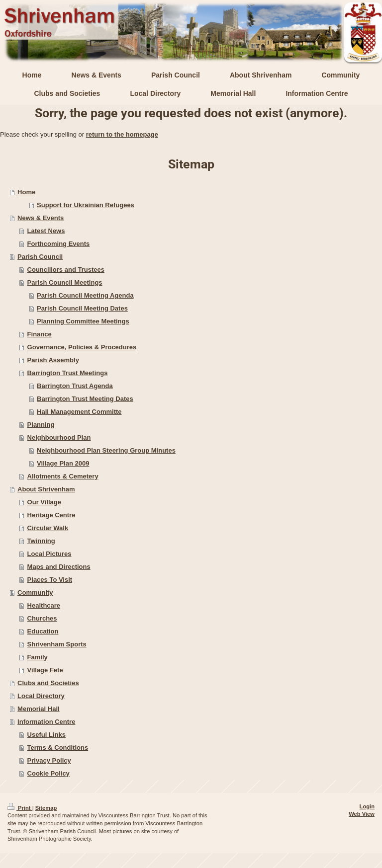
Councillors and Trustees (66, 270)
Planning (41, 425)
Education (43, 631)
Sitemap (46, 808)
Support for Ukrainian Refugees (86, 205)
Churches (42, 618)
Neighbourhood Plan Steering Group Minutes (106, 450)
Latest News (46, 231)
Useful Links (47, 735)
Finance (40, 334)
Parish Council (40, 257)
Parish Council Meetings (65, 282)
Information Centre (46, 722)
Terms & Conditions (58, 748)
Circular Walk (48, 528)
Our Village (44, 502)
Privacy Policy (49, 760)
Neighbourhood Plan (59, 437)
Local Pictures (49, 554)
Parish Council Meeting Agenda (85, 295)
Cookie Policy (48, 773)
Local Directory (41, 696)
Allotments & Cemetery (63, 476)
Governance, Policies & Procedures (82, 347)
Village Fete (45, 670)
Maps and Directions (59, 567)
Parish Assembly (53, 360)
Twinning (41, 541)
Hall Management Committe (79, 412)
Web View (362, 814)
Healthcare (44, 605)
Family (38, 657)
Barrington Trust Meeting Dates (85, 399)
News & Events (41, 218)
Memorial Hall (39, 709)
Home (26, 192)
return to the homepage (122, 134)
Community (35, 592)
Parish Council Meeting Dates (82, 308)
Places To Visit (50, 580)
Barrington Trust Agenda (75, 386)
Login (367, 806)
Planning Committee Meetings (83, 321)
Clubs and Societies (48, 683)
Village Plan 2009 (63, 463)
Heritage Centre (51, 515)
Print (20, 808)
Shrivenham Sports (57, 644)
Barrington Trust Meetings (68, 373)
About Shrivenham (46, 489)
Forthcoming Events (59, 244)
